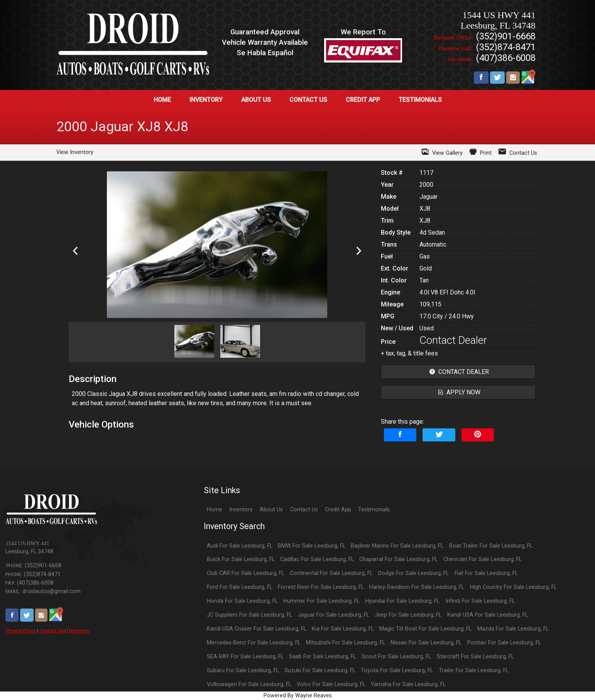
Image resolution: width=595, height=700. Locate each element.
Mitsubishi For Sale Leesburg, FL (346, 643)
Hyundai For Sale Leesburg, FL (402, 601)
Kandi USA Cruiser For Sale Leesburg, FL (257, 629)
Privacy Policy (21, 631)
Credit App (338, 510)
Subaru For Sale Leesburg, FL (243, 670)
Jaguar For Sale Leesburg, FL (333, 615)
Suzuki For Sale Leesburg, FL (320, 670)
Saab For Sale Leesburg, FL (323, 657)
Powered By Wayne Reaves (298, 696)
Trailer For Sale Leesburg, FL (474, 670)
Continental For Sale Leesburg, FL (331, 573)
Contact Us (52, 631)
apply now (458, 392)
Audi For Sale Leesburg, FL (240, 546)
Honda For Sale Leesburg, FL (242, 601)
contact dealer (458, 372)
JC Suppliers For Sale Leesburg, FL (249, 615)
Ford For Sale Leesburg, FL (240, 587)
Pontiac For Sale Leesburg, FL (504, 643)
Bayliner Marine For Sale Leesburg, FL (397, 546)
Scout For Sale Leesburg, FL (396, 657)
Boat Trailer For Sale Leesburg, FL (491, 546)
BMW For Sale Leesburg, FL (312, 546)
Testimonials (374, 510)
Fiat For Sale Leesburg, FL (486, 573)
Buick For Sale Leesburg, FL (241, 559)
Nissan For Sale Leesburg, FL (426, 643)
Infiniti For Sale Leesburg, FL (480, 601)
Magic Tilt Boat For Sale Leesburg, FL (425, 629)
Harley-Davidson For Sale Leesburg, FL (417, 587)
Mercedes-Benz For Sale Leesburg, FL (254, 643)
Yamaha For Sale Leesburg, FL (408, 684)
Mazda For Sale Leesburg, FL (513, 629)
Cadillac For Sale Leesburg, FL (317, 559)
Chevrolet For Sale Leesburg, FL (483, 559)
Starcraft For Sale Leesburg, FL (475, 657)
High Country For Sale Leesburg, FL (513, 587)
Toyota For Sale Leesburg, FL (397, 670)
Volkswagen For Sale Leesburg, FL (249, 684)
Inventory (241, 510)
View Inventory (75, 152)
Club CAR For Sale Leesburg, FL (246, 573)
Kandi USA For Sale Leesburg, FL (488, 615)
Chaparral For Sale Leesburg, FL (398, 559)
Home (215, 510)
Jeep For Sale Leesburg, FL (408, 615)
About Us (271, 510)
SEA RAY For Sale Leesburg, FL (245, 657)
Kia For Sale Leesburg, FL (343, 629)
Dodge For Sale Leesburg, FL (413, 573)
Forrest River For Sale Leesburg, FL (321, 587)
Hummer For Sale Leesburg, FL (321, 601)
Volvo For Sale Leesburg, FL (331, 684)
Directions (78, 631)
